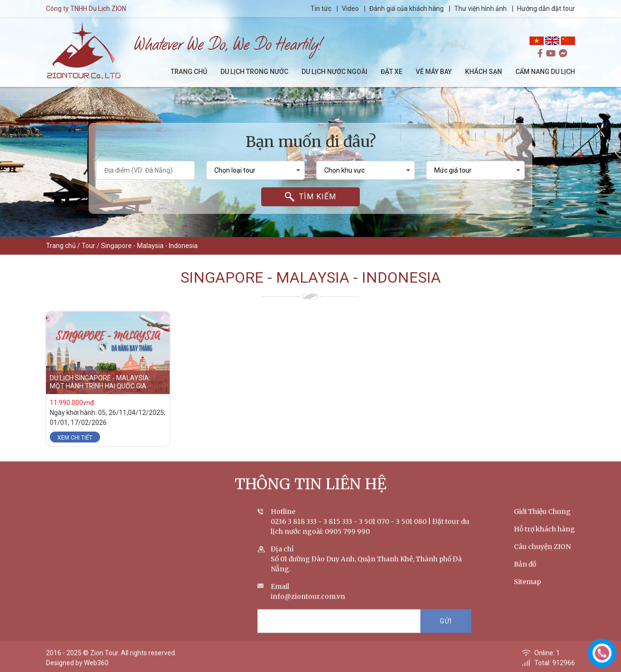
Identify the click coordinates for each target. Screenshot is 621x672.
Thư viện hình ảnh (480, 9)
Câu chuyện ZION (542, 555)
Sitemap (527, 590)
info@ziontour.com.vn (308, 605)
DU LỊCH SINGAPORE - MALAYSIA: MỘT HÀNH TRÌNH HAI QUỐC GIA (100, 382)
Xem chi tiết (75, 438)
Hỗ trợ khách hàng (544, 538)
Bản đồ (525, 573)
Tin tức (322, 9)
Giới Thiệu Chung (542, 520)
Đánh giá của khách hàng (406, 9)
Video (350, 9)
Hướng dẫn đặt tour (546, 9)
